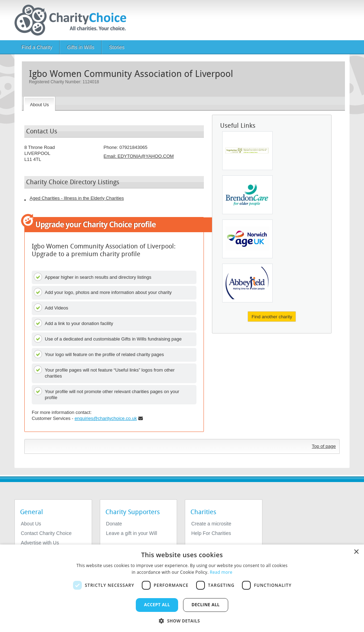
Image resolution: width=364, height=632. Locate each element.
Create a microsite (211, 524)
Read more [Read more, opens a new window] (221, 572)
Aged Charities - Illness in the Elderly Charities (77, 198)
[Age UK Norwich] (247, 239)
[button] (182, 620)
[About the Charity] (39, 104)
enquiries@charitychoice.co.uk (106, 418)
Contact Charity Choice (46, 533)
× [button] (356, 552)
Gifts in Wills (81, 47)
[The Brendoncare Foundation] (247, 195)
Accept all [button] (157, 605)
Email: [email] (139, 156)
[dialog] (182, 588)
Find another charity (272, 317)
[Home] (73, 20)
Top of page (324, 446)
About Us (31, 524)
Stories (117, 47)
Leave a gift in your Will (132, 533)
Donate (114, 524)
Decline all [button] (206, 605)
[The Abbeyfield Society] (247, 283)
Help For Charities (211, 533)
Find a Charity (37, 47)
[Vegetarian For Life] (247, 151)
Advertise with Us (40, 543)
